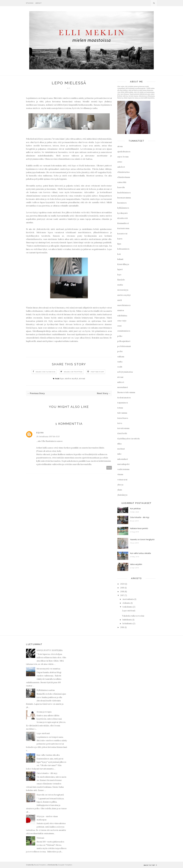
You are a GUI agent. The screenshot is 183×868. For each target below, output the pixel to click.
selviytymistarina (125, 372)
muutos (121, 310)
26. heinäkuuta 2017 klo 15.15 (48, 436)
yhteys (120, 485)
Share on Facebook (46, 372)
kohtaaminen (123, 249)
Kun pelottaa (135, 508)
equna (40, 433)
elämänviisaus (124, 177)
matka (120, 285)
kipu (119, 244)
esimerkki (122, 182)
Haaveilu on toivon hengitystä (142, 539)
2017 (122, 595)
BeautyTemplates (40, 865)
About (39, 3)
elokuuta (126, 603)
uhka (119, 444)
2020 (122, 584)
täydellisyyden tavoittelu (128, 439)
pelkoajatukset (124, 341)
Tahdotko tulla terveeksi (133, 616)
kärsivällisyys (123, 264)
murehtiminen (124, 305)
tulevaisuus (122, 413)
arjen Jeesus (123, 157)
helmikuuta (127, 623)
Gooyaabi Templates (65, 865)
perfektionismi (124, 346)
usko (119, 454)
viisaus (120, 474)
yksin (120, 490)
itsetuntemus (123, 228)
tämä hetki (122, 433)
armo (120, 162)
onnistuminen (124, 331)
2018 (122, 592)
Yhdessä (40, 838)
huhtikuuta (127, 620)
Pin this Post (97, 372)
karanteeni (122, 234)
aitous (120, 146)
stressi (82, 378)
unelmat (121, 449)
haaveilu (121, 187)
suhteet (121, 382)
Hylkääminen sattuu (46, 690)
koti (119, 254)
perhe (120, 351)
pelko (120, 336)
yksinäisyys (122, 495)
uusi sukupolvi (123, 464)
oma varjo (122, 321)
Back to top (150, 865)
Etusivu (30, 3)
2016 (122, 627)
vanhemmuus (123, 469)
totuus (120, 408)
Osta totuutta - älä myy (140, 517)
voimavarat (122, 480)
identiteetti (123, 218)
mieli (120, 300)
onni (119, 326)
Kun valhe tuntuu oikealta (140, 553)
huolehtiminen (124, 193)
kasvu (120, 239)
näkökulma (122, 316)
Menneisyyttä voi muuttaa (48, 669)
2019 (122, 588)
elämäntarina (123, 172)
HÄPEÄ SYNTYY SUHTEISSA (50, 650)
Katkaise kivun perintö (139, 528)
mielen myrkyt (71, 378)
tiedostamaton (124, 398)
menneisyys (123, 290)
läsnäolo (121, 280)
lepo (62, 378)
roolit (120, 367)
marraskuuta (128, 599)
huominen (122, 203)
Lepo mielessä (129, 611)
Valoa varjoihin (136, 564)
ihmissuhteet (123, 223)
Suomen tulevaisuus (126, 392)
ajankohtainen (124, 152)
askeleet (121, 167)
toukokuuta (127, 607)
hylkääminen (123, 208)
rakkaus (121, 357)
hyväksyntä (122, 213)
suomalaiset (123, 387)
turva (120, 423)
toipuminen (123, 403)
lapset (120, 269)
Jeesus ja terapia (44, 712)
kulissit (120, 259)
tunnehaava (123, 418)
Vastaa (109, 468)
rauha (120, 362)
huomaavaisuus (124, 198)
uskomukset (123, 459)
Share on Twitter (73, 372)
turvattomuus (123, 428)
